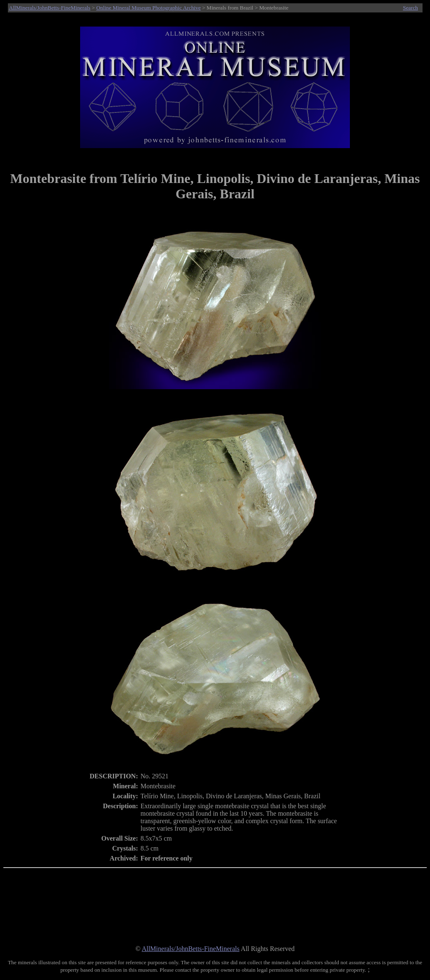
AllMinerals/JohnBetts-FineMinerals (50, 8)
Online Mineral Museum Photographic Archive (149, 8)
